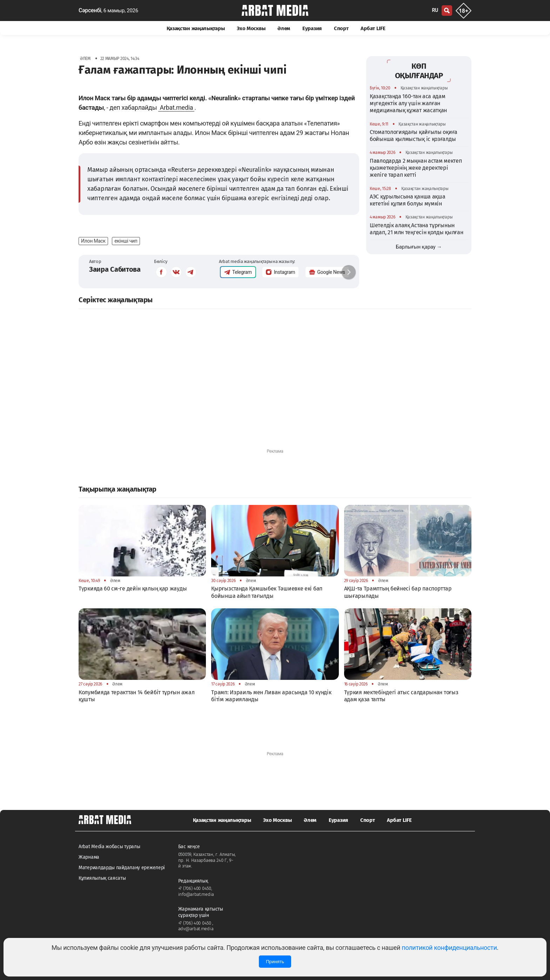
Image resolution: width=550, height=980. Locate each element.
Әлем (284, 28)
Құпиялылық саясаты (102, 878)
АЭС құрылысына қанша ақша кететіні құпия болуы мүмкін (408, 200)
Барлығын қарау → (419, 247)
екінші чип (126, 241)
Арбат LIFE (373, 28)
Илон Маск (93, 241)
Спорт (341, 28)
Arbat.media (176, 107)
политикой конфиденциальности (449, 948)
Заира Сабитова (115, 269)
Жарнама (89, 857)
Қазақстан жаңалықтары (196, 28)
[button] (349, 272)
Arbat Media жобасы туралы (109, 847)
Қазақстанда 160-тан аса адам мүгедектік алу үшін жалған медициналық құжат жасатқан (408, 103)
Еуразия (312, 28)
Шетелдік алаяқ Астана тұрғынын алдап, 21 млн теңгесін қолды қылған (417, 229)
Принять (275, 962)
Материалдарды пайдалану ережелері (122, 868)
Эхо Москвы (251, 28)
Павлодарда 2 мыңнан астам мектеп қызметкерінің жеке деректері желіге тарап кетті (416, 168)
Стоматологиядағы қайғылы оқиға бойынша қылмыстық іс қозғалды (414, 136)
